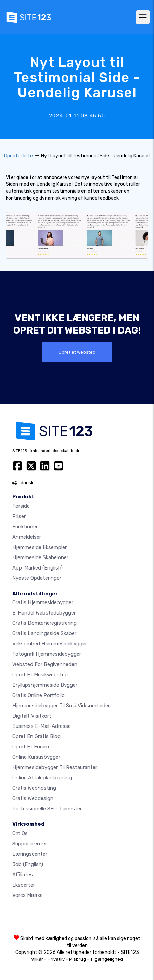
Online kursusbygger (36, 757)
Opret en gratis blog (36, 736)
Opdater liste (18, 156)
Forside (21, 506)
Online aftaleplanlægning (42, 778)
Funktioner (25, 527)
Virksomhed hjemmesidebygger (50, 644)
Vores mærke (28, 895)
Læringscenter (30, 854)
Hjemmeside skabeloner (40, 557)
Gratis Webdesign (33, 798)
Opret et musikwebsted (40, 675)
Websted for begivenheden (45, 664)
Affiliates (23, 875)
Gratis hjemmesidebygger (43, 602)
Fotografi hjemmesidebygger (47, 654)
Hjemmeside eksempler (40, 547)
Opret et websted (77, 352)
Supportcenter (30, 844)
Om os (20, 833)
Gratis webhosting (34, 788)
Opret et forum (31, 747)
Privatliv (56, 959)
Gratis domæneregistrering (44, 623)
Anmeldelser (27, 537)
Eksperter (24, 885)
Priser (19, 516)
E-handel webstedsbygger (44, 613)
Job (28, 864)
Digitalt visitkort (32, 716)
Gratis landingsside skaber (44, 633)
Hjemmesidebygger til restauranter (55, 767)
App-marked (37, 568)
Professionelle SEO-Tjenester (47, 809)
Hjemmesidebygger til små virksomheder (61, 706)
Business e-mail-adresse (42, 726)
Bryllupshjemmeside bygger (45, 685)
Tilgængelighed (107, 959)
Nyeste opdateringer (37, 578)
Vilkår (37, 959)
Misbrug (78, 959)
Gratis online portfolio (38, 695)
